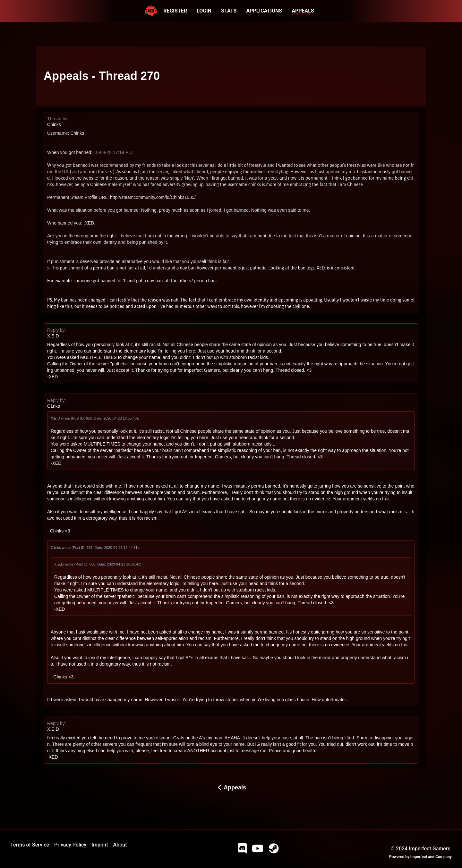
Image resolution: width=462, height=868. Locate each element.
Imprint (100, 845)
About (120, 845)
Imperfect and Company (431, 857)
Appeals (231, 787)
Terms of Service (30, 845)
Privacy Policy (70, 845)
